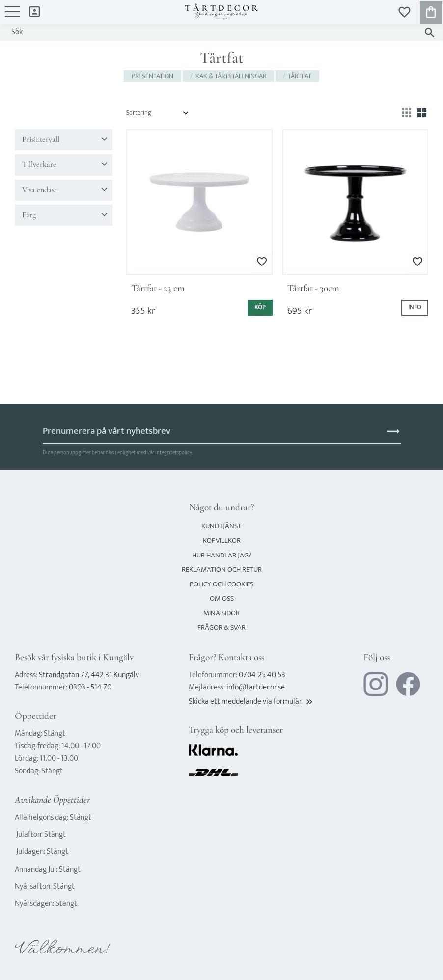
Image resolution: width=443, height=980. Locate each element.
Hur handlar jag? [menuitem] (222, 555)
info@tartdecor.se (256, 687)
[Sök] (429, 33)
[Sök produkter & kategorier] (212, 32)
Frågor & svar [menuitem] (221, 627)
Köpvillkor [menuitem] (222, 541)
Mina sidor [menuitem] (35, 11)
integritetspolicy (173, 453)
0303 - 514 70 (90, 687)
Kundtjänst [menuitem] (221, 526)
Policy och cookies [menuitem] (221, 584)
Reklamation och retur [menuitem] (222, 569)
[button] (12, 17)
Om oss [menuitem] (222, 598)
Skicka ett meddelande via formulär (251, 702)
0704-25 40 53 (262, 675)
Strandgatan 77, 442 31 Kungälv (89, 675)
